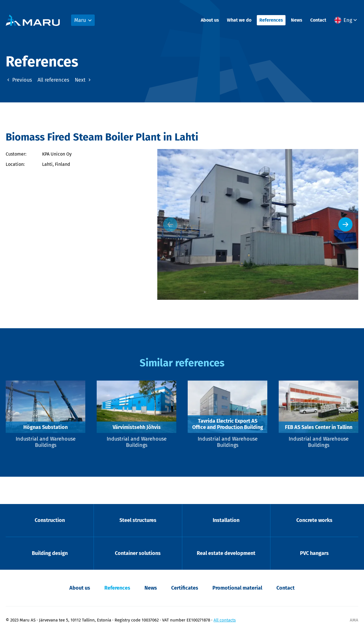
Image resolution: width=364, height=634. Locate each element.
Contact (318, 20)
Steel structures (138, 520)
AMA (354, 620)
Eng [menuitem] (348, 20)
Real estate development (226, 553)
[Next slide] (346, 224)
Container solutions (138, 553)
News (297, 20)
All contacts (225, 620)
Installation (226, 520)
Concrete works (314, 520)
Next (83, 80)
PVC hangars (314, 553)
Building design (50, 553)
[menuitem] (346, 20)
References (271, 20)
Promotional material (237, 588)
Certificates (185, 588)
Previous (19, 80)
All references (53, 80)
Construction (50, 520)
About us (210, 20)
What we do (239, 20)
